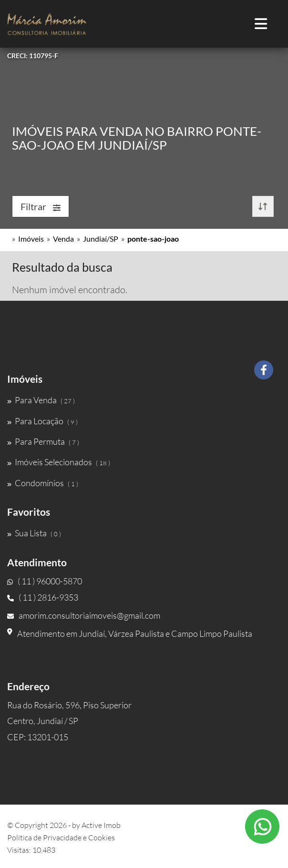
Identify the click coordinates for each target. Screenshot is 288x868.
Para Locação (42, 421)
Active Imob (101, 825)
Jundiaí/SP (101, 239)
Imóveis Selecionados (59, 462)
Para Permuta (43, 441)
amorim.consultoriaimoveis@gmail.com (84, 615)
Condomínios (43, 483)
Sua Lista (34, 533)
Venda (63, 239)
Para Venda (41, 400)
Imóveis (31, 239)
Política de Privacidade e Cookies (61, 837)
